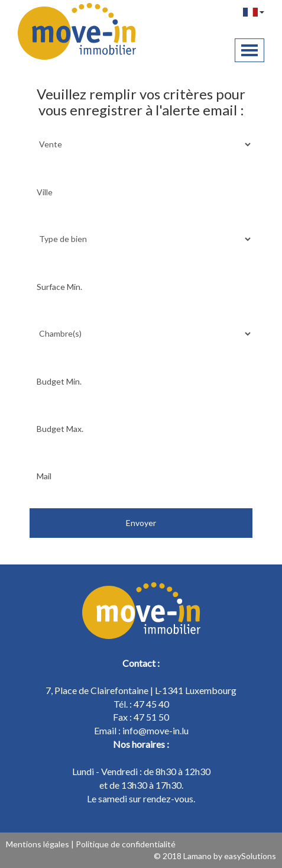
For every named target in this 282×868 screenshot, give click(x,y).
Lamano (197, 856)
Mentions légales (38, 844)
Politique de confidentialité (126, 844)
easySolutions (250, 856)
